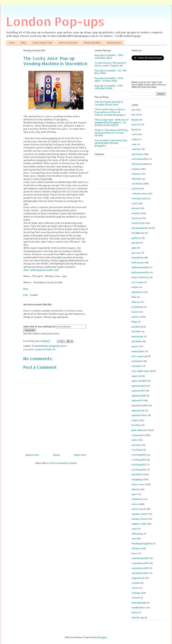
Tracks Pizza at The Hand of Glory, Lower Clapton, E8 (110, 64)
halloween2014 (140, 272)
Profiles (136, 425)
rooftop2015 (139, 455)
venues (136, 583)
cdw (134, 144)
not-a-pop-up (139, 356)
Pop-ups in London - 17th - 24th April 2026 (109, 87)
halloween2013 (140, 267)
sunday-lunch (139, 514)
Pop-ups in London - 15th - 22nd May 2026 (109, 57)
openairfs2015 (140, 405)
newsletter (138, 351)
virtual (136, 598)
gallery (136, 238)
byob (135, 129)
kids (134, 297)
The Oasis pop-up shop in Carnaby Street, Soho (109, 103)
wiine (135, 612)
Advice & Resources (68, 43)
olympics (137, 366)
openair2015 (139, 386)
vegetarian (138, 578)
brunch (136, 124)
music (135, 346)
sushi (135, 529)
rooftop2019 (139, 470)
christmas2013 (140, 159)
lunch (135, 312)
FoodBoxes (138, 233)
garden (136, 243)
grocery (136, 253)
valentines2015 (140, 563)
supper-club (138, 524)
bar (133, 115)
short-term (138, 484)
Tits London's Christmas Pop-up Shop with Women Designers (111, 143)
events (136, 213)
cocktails (137, 184)
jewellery (137, 292)
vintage (136, 593)
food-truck (138, 223)
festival (136, 218)
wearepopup (139, 603)
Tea (134, 539)
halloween (138, 263)
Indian (135, 287)
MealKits (136, 331)
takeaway (137, 534)
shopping (54, 346)
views (135, 588)
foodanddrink (40, 346)
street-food (138, 509)
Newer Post (32, 455)
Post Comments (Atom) (64, 463)
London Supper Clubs (42, 43)
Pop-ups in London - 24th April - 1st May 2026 (109, 79)
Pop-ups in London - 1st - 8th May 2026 (111, 72)
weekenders (139, 607)
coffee (136, 189)
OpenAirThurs (139, 415)
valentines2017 (140, 568)
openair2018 (139, 396)
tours (135, 553)
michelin (136, 341)
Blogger (102, 637)
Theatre (136, 548)
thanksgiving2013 (142, 544)
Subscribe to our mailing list (39, 326)
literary (136, 302)
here (57, 334)
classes (136, 174)
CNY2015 (137, 179)
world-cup (138, 617)
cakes (135, 139)
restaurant (138, 435)
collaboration (140, 194)
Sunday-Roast (140, 519)
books (135, 120)
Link (25, 295)
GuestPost (137, 258)
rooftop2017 (139, 465)
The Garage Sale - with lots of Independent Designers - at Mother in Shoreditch (112, 122)
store (63, 346)
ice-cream (137, 282)
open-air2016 (139, 381)
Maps (23, 43)
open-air (136, 376)
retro (135, 440)
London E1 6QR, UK (45, 349)
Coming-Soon (139, 198)
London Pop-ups (55, 21)
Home (12, 43)
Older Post (80, 455)
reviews (136, 445)
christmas (137, 154)
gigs (134, 248)
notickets (137, 361)
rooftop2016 (139, 460)
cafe (134, 134)
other (135, 420)
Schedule (137, 474)
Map (26, 289)
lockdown (137, 307)
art (133, 110)
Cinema (136, 169)
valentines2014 (140, 558)
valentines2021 (140, 573)
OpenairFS (137, 400)
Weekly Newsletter (92, 43)
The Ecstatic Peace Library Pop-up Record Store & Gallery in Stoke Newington (110, 112)
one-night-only (140, 371)
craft (135, 203)
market (136, 327)
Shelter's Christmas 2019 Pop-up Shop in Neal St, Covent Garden (112, 133)
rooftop (136, 450)
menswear (138, 336)
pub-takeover (139, 430)
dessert (136, 208)
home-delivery (140, 277)
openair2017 (139, 391)
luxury (135, 317)
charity (136, 149)
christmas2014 (140, 164)
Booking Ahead (114, 43)
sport (135, 494)
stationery (138, 499)
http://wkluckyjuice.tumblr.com (41, 270)
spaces (136, 489)
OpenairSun (138, 410)
